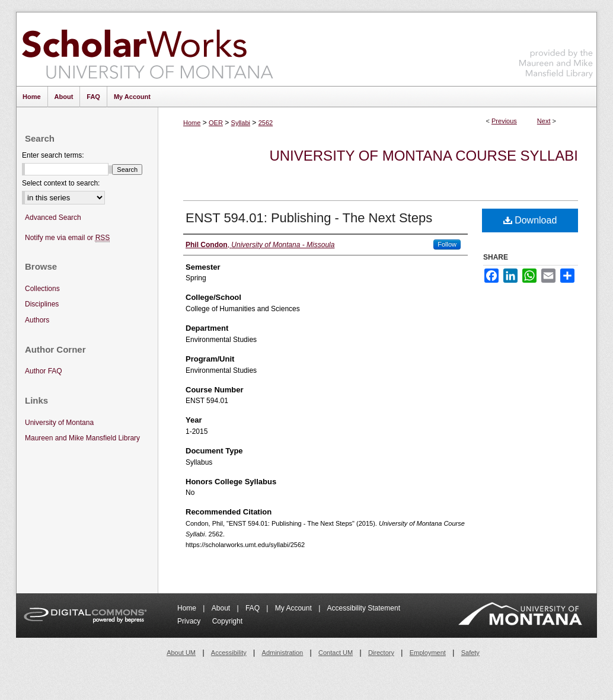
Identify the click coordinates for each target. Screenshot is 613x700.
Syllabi (241, 123)
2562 (266, 123)
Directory (381, 653)
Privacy (190, 621)
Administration (283, 653)
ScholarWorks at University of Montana (147, 49)
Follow (447, 244)
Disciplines (42, 304)
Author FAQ (44, 371)
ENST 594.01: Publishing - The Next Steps (309, 218)
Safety (470, 653)
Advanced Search (53, 218)
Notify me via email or (67, 238)
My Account (294, 608)
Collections (42, 289)
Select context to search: (61, 183)
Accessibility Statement (364, 608)
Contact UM (336, 653)
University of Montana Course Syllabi (424, 156)
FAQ (253, 608)
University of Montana (59, 423)
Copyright (227, 621)
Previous (504, 121)
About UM (181, 653)
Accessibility (229, 653)
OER (216, 123)
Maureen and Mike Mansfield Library (556, 47)
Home (192, 123)
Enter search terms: (53, 155)
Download (530, 220)
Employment (428, 653)
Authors (37, 320)
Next (544, 121)
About (222, 608)
